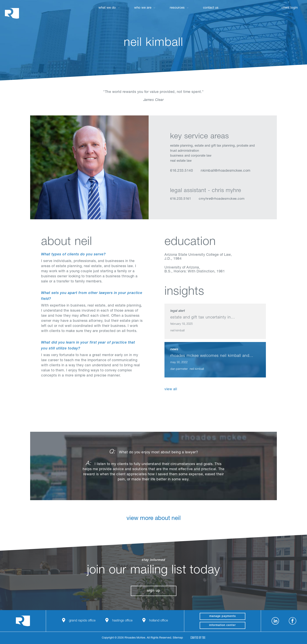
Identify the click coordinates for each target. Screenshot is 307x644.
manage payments (223, 616)
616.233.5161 (181, 199)
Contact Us (211, 8)
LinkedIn (173, 181)
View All (171, 389)
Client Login (290, 8)
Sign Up (154, 591)
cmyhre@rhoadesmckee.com (222, 199)
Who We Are (143, 8)
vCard (182, 181)
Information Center (222, 625)
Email (193, 181)
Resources (177, 8)
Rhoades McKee (12, 13)
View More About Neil (154, 522)
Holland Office (159, 621)
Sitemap (178, 638)
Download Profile (203, 181)
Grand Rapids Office (82, 621)
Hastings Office (122, 621)
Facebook (293, 621)
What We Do (107, 8)
